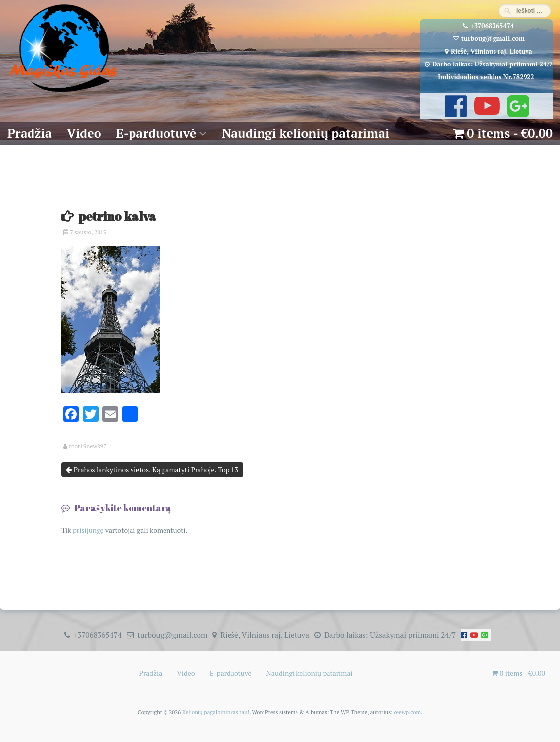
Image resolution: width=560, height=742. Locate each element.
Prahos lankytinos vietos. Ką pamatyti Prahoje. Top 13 (152, 469)
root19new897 (88, 446)
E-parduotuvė (156, 133)
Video (84, 133)
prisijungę (88, 530)
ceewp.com (407, 712)
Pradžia (30, 133)
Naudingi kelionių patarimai (305, 133)
